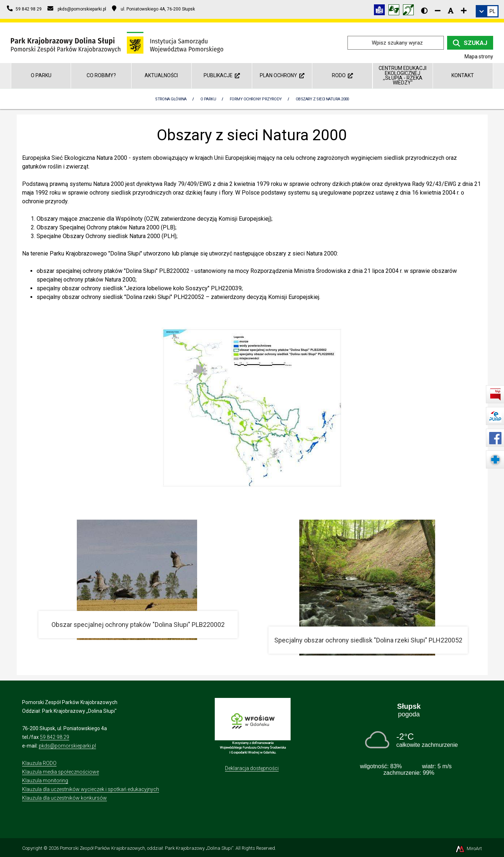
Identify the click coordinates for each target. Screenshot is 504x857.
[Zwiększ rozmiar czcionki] (464, 11)
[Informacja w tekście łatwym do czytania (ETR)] (381, 11)
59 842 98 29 (55, 737)
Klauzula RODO (39, 763)
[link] (487, 11)
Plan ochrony (282, 75)
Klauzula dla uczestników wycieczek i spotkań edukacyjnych (91, 789)
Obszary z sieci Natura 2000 (322, 99)
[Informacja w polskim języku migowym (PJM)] (410, 11)
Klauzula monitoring (45, 781)
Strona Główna (171, 99)
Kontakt (463, 75)
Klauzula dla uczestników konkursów (64, 798)
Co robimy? (101, 75)
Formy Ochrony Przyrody (256, 99)
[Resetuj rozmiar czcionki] (451, 11)
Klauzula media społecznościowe (61, 772)
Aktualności (161, 75)
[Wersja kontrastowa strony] (424, 11)
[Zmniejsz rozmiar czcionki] (438, 11)
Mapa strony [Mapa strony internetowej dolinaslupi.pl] (479, 57)
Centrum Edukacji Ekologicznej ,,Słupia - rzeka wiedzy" (403, 75)
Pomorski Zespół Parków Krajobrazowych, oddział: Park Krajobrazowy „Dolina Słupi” (147, 848)
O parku (41, 75)
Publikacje (222, 75)
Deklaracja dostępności (252, 768)
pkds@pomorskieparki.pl (67, 746)
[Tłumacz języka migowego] (396, 11)
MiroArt (468, 848)
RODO (342, 75)
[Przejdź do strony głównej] (117, 42)
